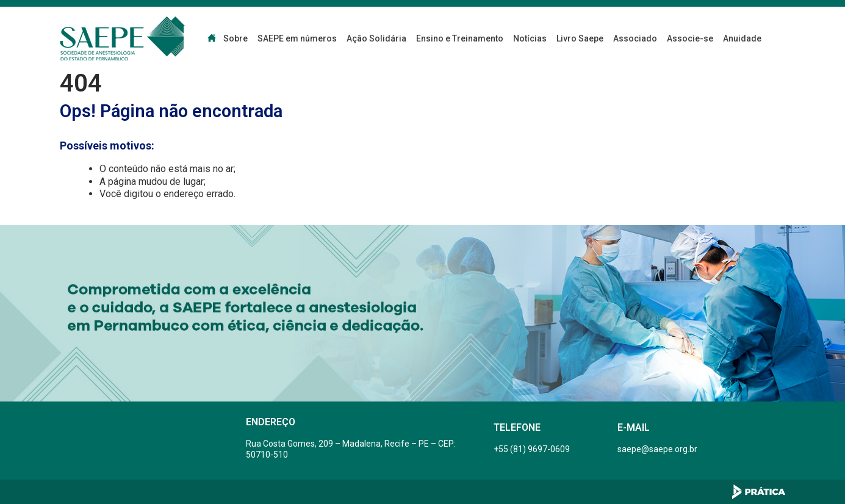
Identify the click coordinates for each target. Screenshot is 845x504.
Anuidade (742, 38)
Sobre (236, 38)
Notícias (530, 38)
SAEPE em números (297, 38)
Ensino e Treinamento (460, 38)
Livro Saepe (580, 38)
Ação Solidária (376, 38)
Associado (635, 38)
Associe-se (690, 38)
